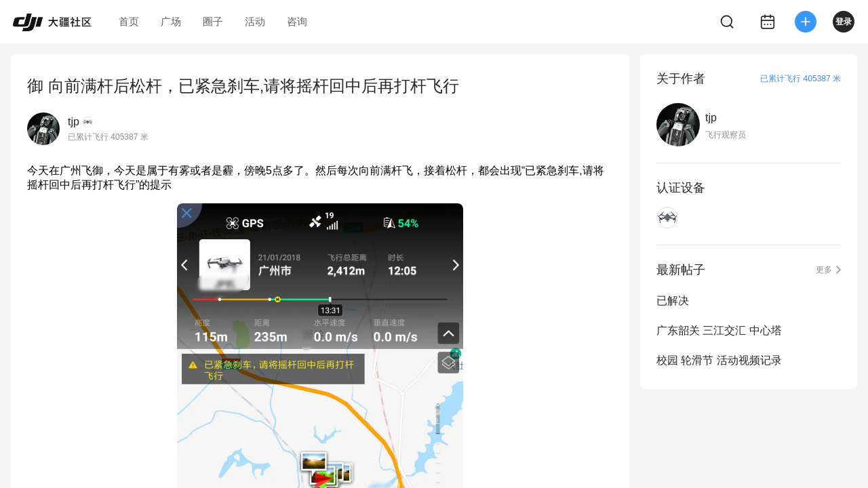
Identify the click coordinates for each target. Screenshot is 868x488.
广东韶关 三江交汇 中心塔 (719, 330)
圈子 (213, 21)
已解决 (673, 301)
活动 (255, 21)
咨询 (297, 21)
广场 (171, 21)
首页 (129, 21)
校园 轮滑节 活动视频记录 (719, 360)
